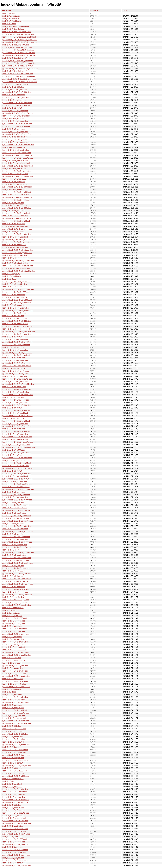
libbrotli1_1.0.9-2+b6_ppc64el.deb (16, 258)
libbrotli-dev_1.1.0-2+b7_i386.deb (16, 400)
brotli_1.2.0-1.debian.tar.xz (13, 608)
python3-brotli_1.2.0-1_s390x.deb (16, 623)
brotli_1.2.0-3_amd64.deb (12, 826)
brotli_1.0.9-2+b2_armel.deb (14, 118)
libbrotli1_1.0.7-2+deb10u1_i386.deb (17, 47)
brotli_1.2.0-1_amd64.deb (12, 668)
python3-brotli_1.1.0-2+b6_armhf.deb (17, 353)
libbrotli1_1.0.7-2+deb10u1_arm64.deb (18, 61)
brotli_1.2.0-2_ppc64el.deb (13, 708)
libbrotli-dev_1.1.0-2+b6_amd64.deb (17, 303)
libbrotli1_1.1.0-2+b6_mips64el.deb (16, 329)
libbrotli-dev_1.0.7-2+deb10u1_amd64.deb (19, 37)
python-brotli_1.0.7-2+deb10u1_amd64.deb (20, 40)
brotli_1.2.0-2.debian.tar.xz (13, 689)
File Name (6, 10)
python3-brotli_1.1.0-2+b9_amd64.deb (18, 563)
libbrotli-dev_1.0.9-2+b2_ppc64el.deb (17, 140)
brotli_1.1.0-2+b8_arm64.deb (14, 471)
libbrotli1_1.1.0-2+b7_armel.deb (15, 434)
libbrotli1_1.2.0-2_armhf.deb (13, 716)
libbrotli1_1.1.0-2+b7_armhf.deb (15, 424)
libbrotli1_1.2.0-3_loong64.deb (14, 863)
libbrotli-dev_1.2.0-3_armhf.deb (15, 792)
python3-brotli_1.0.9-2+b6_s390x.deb (17, 187)
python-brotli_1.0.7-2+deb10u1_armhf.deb (19, 79)
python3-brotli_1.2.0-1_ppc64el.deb (16, 655)
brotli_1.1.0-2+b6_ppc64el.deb (14, 284)
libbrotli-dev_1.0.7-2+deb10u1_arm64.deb (19, 63)
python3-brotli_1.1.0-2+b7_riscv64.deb (18, 468)
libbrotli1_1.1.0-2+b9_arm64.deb (15, 529)
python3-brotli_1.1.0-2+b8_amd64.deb (18, 521)
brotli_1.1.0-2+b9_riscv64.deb (14, 576)
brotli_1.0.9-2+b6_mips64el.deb (15, 263)
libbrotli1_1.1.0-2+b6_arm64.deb (15, 339)
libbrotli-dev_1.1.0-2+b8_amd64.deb (17, 516)
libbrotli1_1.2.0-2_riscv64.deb (14, 752)
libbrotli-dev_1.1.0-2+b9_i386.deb (16, 568)
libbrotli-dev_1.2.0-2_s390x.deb (15, 771)
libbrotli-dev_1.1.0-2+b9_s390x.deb (16, 589)
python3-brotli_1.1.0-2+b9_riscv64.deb (18, 584)
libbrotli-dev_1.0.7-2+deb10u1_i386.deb (18, 50)
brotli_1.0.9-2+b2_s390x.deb (14, 95)
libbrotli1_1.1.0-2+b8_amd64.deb (15, 518)
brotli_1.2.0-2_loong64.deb (13, 758)
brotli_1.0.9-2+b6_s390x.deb (14, 182)
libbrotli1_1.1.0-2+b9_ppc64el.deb (16, 550)
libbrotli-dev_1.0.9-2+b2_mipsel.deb (17, 171)
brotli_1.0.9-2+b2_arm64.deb (14, 108)
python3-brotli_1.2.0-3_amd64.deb (16, 834)
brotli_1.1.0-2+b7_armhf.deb (14, 418)
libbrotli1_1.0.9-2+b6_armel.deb (15, 216)
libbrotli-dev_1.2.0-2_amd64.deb (15, 739)
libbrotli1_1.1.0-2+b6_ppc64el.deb (16, 287)
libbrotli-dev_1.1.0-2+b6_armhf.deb (16, 345)
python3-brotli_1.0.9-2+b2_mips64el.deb (18, 166)
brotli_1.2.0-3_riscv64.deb (13, 847)
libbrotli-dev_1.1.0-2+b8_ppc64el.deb (17, 484)
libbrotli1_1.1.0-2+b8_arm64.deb (15, 476)
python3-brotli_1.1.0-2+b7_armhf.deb (17, 426)
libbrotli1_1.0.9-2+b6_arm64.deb (15, 237)
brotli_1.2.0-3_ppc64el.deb (13, 808)
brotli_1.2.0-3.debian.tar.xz (13, 779)
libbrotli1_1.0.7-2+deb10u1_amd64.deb (18, 34)
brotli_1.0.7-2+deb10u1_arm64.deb (16, 58)
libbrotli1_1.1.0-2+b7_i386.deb (14, 403)
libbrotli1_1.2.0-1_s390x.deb (14, 621)
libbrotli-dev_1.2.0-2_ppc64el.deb (16, 713)
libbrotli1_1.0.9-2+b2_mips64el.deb (16, 163)
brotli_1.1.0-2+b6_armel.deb (14, 358)
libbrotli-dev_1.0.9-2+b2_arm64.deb (16, 105)
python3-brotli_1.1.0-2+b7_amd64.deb (18, 395)
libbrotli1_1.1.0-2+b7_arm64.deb (15, 413)
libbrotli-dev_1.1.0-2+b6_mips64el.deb (18, 326)
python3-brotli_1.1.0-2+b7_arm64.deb (17, 416)
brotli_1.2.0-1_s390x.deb (12, 616)
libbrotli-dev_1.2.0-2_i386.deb (14, 729)
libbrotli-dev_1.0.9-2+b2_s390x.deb (16, 97)
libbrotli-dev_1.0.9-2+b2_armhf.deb (16, 126)
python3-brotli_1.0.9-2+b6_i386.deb (16, 208)
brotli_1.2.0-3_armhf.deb (12, 787)
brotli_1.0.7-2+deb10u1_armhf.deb (16, 71)
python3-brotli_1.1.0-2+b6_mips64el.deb (18, 332)
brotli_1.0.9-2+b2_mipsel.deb (14, 169)
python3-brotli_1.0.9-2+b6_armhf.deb (17, 229)
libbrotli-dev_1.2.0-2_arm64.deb (15, 697)
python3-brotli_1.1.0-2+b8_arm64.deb (17, 479)
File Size (94, 10)
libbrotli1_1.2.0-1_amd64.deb (14, 674)
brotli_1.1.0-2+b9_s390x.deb (14, 587)
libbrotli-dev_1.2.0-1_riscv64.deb (15, 681)
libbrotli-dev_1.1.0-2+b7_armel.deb (16, 431)
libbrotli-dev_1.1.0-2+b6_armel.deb (16, 355)
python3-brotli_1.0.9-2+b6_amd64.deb (18, 197)
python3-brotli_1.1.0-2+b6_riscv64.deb (18, 374)
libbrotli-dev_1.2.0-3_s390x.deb (15, 839)
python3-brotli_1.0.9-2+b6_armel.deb (17, 218)
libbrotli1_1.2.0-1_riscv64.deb (14, 684)
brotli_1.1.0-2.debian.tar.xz (13, 276)
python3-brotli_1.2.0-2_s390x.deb (16, 776)
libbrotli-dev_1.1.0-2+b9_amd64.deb (17, 558)
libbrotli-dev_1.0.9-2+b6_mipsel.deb (17, 242)
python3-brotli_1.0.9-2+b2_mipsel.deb (17, 176)
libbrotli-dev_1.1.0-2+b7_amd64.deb (17, 389)
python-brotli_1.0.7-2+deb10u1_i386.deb (19, 53)
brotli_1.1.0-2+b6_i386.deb (13, 316)
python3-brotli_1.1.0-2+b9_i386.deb (16, 574)
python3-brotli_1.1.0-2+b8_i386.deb (16, 510)
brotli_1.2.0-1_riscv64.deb (13, 679)
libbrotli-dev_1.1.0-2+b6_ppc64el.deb (17, 282)
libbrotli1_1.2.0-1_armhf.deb (13, 631)
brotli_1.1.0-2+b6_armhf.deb (14, 347)
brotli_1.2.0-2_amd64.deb (12, 737)
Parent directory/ (9, 13)
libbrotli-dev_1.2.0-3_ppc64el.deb (16, 813)
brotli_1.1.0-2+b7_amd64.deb (14, 387)
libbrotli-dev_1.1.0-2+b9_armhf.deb (16, 537)
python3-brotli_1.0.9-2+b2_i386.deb (16, 92)
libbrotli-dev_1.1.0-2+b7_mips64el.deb (18, 442)
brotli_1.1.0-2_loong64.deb (13, 597)
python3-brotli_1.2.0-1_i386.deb (15, 666)
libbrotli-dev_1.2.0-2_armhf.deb (15, 710)
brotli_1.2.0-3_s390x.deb (12, 837)
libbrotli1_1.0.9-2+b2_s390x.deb (15, 100)
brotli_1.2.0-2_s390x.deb (12, 768)
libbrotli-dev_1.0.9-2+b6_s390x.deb (16, 179)
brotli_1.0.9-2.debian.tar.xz (13, 21)
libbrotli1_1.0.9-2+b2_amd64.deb (15, 150)
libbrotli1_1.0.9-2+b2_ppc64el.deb (16, 142)
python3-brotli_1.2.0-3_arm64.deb (16, 800)
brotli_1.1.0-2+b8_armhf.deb (14, 492)
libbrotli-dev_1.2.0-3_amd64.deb (15, 829)
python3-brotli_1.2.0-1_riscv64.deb (16, 687)
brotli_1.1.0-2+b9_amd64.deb (14, 555)
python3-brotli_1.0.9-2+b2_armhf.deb (17, 134)
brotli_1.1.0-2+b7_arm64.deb (14, 408)
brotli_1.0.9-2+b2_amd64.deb (14, 147)
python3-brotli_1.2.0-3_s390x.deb (16, 844)
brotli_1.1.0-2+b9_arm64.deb (14, 524)
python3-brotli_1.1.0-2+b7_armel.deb (17, 437)
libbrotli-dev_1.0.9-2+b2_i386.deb (16, 84)
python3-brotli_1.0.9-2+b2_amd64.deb (18, 155)
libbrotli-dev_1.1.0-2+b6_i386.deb (16, 313)
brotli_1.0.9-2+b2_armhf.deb (14, 129)
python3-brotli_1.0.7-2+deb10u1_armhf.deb (20, 82)
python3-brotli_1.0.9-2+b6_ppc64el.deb (18, 261)
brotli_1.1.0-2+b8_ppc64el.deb (14, 481)
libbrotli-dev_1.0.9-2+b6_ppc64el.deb (17, 253)
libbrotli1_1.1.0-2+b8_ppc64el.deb (16, 487)
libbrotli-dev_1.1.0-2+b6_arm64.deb (16, 334)
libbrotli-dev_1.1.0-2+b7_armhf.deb (16, 421)
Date (125, 10)
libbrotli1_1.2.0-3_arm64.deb (14, 794)
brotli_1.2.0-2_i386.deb (11, 726)
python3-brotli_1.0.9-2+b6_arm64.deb (17, 240)
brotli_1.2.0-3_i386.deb (11, 805)
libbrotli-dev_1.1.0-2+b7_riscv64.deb (17, 463)
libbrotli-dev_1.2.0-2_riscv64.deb (15, 750)
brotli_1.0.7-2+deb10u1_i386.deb (15, 45)
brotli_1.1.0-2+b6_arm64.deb (14, 337)
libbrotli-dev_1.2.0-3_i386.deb (14, 810)
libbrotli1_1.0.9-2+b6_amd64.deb (15, 195)
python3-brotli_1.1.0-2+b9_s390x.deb (17, 595)
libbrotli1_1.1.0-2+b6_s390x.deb (15, 297)
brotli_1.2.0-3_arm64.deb (12, 784)
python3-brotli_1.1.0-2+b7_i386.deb (16, 405)
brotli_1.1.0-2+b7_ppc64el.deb (14, 376)
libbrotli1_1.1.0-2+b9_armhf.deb (15, 539)
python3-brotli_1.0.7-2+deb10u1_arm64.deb (20, 69)
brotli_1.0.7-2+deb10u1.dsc (13, 29)
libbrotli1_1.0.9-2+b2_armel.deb (15, 121)
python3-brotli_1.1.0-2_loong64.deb (16, 605)
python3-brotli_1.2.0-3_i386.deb (15, 821)
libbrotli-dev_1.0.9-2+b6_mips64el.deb (18, 266)
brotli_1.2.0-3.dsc (9, 781)
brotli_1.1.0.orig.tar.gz (11, 274)
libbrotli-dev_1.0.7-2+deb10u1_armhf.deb (19, 76)
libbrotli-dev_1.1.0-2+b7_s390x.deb (16, 453)
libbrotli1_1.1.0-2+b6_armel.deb (15, 360)
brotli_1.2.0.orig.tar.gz (11, 613)
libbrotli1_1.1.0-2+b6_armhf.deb (15, 350)
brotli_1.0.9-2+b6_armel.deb (14, 211)
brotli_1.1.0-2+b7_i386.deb (13, 397)
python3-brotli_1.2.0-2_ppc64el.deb (16, 723)
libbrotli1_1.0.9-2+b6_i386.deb (14, 205)
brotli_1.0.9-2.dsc (9, 24)
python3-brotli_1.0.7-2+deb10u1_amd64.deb (20, 42)
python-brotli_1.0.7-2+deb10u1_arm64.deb (19, 66)
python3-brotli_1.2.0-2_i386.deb (15, 734)
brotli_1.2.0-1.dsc (9, 610)
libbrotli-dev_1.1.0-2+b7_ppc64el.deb (17, 379)
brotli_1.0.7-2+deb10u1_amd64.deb (17, 32)
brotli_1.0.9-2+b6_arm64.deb (14, 232)
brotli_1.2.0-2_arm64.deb (12, 695)
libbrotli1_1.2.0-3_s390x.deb (14, 842)
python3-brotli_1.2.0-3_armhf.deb (16, 802)
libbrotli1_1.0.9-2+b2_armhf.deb (15, 132)
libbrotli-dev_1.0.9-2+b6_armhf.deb (16, 221)
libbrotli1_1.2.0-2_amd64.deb (14, 742)
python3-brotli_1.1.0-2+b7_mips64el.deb (18, 447)
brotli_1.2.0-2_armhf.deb (12, 705)
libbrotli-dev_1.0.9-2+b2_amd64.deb (17, 153)
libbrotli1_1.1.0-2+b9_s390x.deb (15, 592)
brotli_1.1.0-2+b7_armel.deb (14, 429)
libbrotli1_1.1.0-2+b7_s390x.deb (15, 455)
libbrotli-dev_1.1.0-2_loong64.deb (16, 600)
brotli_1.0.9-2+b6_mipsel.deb (14, 245)
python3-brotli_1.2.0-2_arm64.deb (16, 702)
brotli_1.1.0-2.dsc (9, 279)
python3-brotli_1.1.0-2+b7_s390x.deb (17, 458)
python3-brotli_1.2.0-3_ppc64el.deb (16, 823)
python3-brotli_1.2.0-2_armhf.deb (16, 721)
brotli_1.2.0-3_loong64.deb (13, 858)
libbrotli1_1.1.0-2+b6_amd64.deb (15, 308)
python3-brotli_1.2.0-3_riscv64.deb (16, 855)
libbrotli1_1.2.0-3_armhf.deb (13, 797)
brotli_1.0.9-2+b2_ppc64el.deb (14, 137)
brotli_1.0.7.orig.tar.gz (11, 16)
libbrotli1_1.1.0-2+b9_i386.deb (14, 571)
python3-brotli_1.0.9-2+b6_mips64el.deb (18, 271)
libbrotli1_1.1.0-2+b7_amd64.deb (15, 392)
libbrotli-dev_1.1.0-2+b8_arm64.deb (16, 474)
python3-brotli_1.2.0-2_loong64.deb (16, 766)
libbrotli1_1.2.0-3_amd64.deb (14, 831)
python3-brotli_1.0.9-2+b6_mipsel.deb (17, 250)
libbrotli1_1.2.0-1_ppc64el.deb (14, 650)
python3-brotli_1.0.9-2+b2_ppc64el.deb (18, 145)
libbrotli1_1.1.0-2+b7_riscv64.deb (16, 466)
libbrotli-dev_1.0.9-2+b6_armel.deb (16, 213)
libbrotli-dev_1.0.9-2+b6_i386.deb (16, 200)
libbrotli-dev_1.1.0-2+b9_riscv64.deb (17, 579)
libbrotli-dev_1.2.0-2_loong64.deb (16, 760)
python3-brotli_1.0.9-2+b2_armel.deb (17, 124)
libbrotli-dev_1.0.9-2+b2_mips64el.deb (18, 158)
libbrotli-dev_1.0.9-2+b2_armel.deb (16, 116)
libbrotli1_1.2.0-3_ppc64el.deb (14, 818)
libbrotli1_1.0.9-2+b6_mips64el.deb (16, 268)
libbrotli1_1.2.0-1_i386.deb (13, 663)
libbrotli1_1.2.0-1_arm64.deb (14, 647)
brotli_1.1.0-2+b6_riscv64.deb (14, 368)
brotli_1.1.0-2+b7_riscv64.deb (14, 460)
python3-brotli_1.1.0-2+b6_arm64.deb (17, 342)
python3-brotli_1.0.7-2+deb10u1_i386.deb (19, 55)
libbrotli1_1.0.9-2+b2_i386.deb (14, 90)
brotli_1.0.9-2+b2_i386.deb (13, 87)
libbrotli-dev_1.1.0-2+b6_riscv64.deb (17, 366)
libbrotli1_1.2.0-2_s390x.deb (14, 773)
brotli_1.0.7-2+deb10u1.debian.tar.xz (17, 26)
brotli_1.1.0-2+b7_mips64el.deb (15, 439)
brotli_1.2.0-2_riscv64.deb (13, 747)
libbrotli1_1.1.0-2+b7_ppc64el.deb (16, 382)
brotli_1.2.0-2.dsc (9, 692)
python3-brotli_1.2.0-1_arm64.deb (16, 652)
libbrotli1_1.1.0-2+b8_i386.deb (14, 508)
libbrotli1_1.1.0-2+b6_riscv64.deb (16, 371)
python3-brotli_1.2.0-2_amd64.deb (16, 745)
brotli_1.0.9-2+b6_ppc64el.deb (14, 255)
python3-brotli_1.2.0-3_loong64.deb (16, 865)
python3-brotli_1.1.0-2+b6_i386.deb (16, 321)
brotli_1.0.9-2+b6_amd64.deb (14, 189)
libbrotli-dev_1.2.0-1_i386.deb (14, 660)
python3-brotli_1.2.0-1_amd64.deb (16, 676)
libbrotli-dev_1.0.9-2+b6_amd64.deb (17, 192)
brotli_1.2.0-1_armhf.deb (12, 626)
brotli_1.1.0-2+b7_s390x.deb (14, 450)
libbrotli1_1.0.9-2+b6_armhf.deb (15, 226)
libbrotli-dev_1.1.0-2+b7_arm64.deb (16, 410)
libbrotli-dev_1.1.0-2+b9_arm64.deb (16, 526)
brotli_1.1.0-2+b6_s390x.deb (14, 295)
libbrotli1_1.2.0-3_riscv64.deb (14, 852)
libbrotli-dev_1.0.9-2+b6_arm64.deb (16, 234)
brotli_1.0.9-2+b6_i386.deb (13, 203)
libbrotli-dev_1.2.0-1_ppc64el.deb (16, 645)
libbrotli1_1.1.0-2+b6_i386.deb (14, 318)
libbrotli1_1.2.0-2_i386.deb (13, 731)
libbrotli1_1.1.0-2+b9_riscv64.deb (16, 581)
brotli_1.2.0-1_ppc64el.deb (13, 639)
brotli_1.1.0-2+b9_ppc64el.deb (14, 545)
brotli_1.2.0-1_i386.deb (11, 658)
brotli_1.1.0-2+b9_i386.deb (13, 566)
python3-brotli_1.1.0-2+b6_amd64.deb (18, 311)
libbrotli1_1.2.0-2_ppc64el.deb (14, 718)
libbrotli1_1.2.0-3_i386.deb (13, 816)
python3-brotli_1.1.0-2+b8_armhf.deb (17, 500)
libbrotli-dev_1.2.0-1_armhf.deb (15, 629)
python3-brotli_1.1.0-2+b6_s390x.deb (17, 300)
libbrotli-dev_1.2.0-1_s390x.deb (15, 618)
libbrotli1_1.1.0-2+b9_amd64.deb (15, 560)
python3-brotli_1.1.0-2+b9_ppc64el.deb (18, 552)
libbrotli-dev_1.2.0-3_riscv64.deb (15, 850)
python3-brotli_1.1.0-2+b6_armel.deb (17, 363)
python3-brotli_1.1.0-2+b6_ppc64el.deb (18, 289)
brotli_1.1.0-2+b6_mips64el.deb (15, 324)
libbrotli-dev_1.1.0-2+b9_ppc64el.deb (17, 547)
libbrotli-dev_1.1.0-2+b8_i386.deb (16, 505)
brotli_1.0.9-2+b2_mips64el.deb (15, 161)
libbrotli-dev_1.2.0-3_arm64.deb (15, 789)
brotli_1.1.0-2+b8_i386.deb (13, 503)
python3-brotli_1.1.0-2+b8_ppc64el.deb (18, 489)
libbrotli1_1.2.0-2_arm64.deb (14, 700)
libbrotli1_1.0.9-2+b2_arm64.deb (15, 111)
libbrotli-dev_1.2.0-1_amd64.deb (15, 671)
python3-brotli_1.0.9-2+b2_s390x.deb (17, 103)
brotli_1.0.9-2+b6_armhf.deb (14, 224)
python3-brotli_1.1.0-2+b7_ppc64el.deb (18, 384)
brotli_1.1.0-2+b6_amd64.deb (14, 305)
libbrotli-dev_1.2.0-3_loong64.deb (16, 860)
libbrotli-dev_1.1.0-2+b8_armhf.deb (16, 495)
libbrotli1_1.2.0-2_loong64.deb (14, 763)
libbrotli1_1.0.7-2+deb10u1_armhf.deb (17, 74)
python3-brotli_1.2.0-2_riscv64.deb (16, 755)
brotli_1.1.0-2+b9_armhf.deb (14, 534)
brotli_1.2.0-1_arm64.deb (12, 637)
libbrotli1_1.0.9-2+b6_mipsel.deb (15, 247)
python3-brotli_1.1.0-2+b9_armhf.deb (17, 542)
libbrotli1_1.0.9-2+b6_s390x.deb (15, 184)
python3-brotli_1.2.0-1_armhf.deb (16, 634)
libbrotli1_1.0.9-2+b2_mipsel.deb (15, 174)
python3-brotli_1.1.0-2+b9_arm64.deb (17, 531)
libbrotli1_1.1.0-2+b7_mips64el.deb (16, 445)
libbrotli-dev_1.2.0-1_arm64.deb (15, 642)
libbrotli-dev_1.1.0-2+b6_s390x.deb (16, 292)
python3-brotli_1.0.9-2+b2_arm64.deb (17, 113)
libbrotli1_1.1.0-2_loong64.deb (14, 603)
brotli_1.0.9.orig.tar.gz (11, 19)
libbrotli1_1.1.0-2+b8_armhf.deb (15, 497)
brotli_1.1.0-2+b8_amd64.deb (14, 513)
